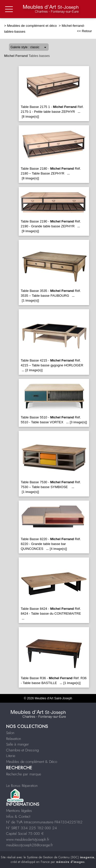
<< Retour (84, 31)
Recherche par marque (24, 774)
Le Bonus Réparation (22, 786)
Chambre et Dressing (23, 750)
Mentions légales (19, 811)
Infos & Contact (18, 816)
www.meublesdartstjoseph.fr (28, 839)
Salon (10, 733)
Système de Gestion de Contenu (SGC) (61, 857)
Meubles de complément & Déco (32, 762)
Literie (11, 756)
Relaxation (14, 739)
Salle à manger (18, 744)
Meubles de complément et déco (33, 26)
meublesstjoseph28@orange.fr (30, 845)
